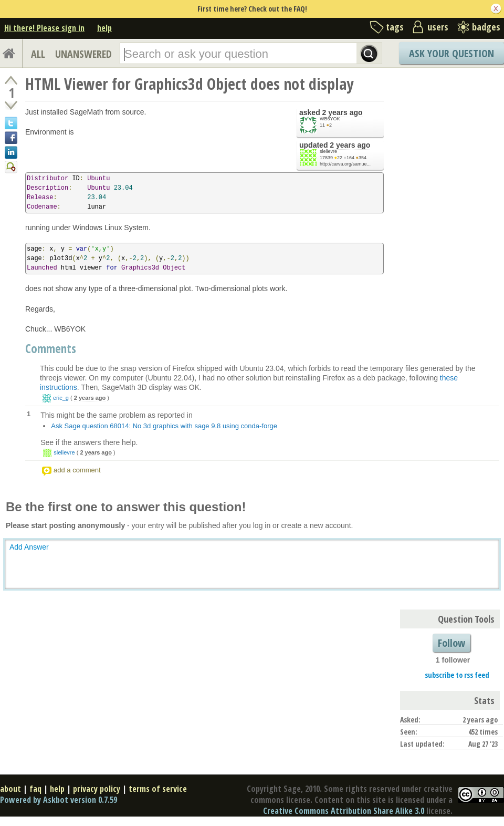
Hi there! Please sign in (44, 28)
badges (486, 27)
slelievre (328, 151)
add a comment (77, 470)
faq (35, 789)
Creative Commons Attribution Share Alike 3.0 (344, 811)
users (438, 27)
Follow (451, 643)
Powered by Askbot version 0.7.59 (59, 800)
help (104, 28)
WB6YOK (330, 119)
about (10, 789)
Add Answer (29, 547)
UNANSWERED (83, 54)
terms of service (158, 789)
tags (395, 27)
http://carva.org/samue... (345, 164)
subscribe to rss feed (457, 675)
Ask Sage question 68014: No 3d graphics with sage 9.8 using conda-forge (164, 426)
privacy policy (97, 789)
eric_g (61, 398)
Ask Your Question (451, 53)
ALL (38, 54)
